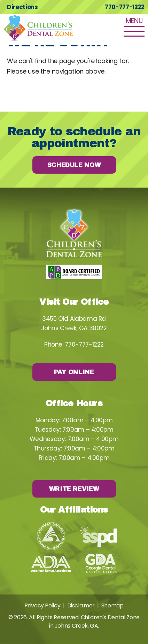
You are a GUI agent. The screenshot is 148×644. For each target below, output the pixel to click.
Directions (22, 7)
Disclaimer (81, 605)
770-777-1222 (125, 7)
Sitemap (112, 605)
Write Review (74, 489)
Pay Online (74, 372)
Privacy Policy (42, 605)
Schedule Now (74, 165)
